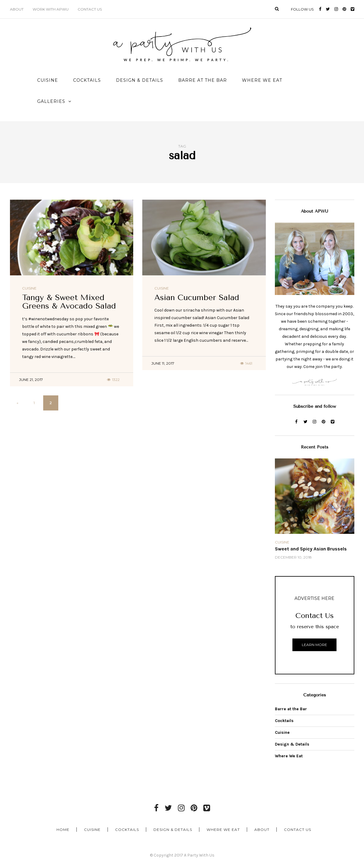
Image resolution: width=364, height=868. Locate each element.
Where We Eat (262, 80)
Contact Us (90, 9)
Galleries (51, 101)
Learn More (314, 645)
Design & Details (140, 80)
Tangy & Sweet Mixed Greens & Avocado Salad (69, 302)
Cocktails (87, 80)
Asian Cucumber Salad (197, 298)
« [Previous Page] (18, 403)
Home (63, 830)
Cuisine (48, 80)
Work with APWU (51, 9)
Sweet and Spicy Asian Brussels (311, 549)
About (17, 9)
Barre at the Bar (203, 80)
